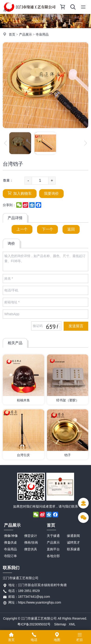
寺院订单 (10, 556)
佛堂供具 (31, 549)
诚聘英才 (73, 542)
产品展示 (25, 34)
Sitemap (60, 624)
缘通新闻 (73, 536)
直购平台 (53, 549)
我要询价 (51, 193)
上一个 (22, 229)
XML (72, 624)
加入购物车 (20, 193)
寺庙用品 (42, 34)
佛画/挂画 (31, 542)
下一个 (47, 229)
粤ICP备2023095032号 (34, 624)
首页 (12, 34)
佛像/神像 (11, 536)
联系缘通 (73, 549)
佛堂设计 (31, 536)
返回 (71, 229)
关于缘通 (53, 536)
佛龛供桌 (10, 542)
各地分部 (53, 556)
